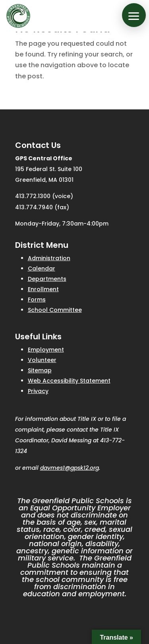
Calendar (42, 268)
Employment (46, 350)
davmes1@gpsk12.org (70, 468)
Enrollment (43, 289)
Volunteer (42, 360)
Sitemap (40, 370)
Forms (37, 300)
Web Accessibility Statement (69, 381)
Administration (49, 258)
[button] (134, 15)
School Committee (55, 310)
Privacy (38, 391)
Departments (47, 279)
